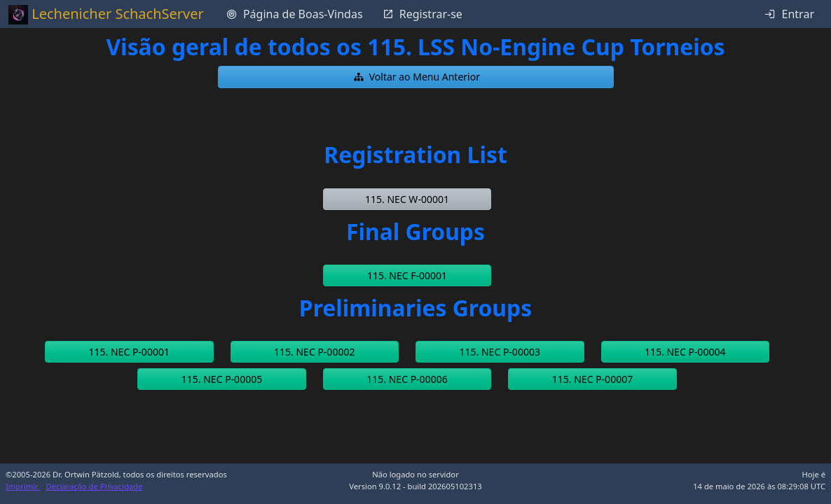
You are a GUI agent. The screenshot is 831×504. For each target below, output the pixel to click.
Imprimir (23, 486)
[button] (416, 77)
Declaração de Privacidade (95, 486)
